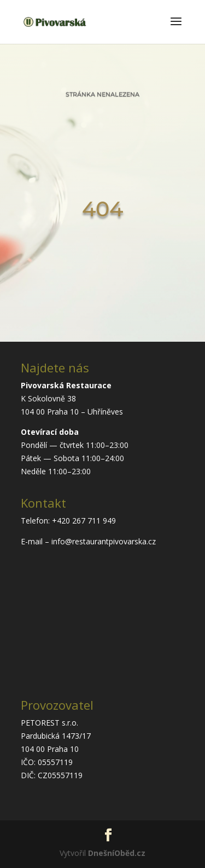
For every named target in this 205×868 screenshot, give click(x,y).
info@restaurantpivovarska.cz (104, 541)
